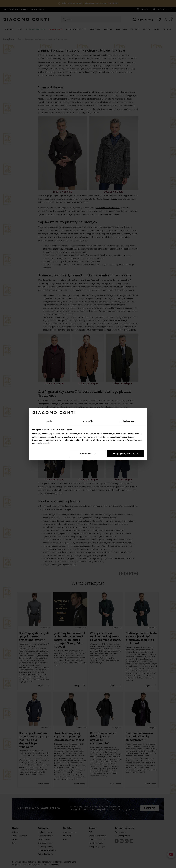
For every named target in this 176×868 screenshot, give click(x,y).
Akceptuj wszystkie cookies (125, 454)
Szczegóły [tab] (88, 421)
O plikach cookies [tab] (127, 421)
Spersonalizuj (88, 454)
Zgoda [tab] (49, 421)
